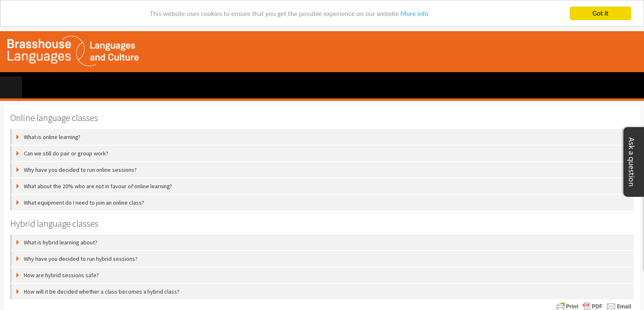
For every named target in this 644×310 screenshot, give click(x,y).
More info (414, 14)
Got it (601, 13)
